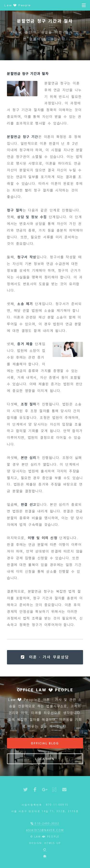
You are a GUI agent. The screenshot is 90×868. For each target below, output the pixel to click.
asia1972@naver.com (45, 830)
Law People (18, 5)
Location (45, 759)
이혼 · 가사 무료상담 (45, 657)
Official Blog (45, 743)
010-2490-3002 (45, 823)
